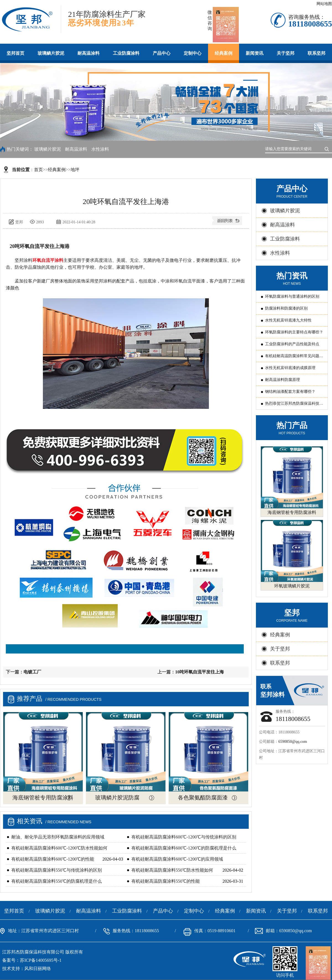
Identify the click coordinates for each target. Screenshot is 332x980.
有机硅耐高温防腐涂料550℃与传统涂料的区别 (57, 870)
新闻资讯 (255, 53)
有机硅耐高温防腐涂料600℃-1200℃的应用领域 (177, 859)
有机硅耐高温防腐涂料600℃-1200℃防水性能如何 (59, 848)
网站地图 (324, 4)
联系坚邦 (317, 53)
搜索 (328, 148)
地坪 (75, 170)
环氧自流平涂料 (48, 260)
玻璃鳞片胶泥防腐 (117, 798)
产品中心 (162, 53)
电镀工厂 (32, 672)
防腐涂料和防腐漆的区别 (286, 308)
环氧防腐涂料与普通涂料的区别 (292, 296)
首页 (38, 170)
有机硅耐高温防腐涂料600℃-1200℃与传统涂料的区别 (184, 837)
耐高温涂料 (89, 53)
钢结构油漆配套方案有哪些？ (290, 392)
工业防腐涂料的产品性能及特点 (292, 344)
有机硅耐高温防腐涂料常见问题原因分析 (294, 358)
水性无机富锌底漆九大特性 (288, 320)
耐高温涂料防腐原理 (282, 380)
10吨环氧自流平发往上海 (199, 672)
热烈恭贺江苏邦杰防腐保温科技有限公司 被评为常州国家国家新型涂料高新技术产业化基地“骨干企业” (295, 405)
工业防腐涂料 (126, 53)
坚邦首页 (15, 53)
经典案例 (224, 53)
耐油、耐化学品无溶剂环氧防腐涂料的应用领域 (58, 837)
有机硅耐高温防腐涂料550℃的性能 (166, 881)
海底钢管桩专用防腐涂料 (43, 798)
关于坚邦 (286, 53)
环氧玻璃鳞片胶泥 (292, 586)
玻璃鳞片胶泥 (51, 53)
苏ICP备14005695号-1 (41, 960)
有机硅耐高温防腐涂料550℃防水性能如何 (172, 870)
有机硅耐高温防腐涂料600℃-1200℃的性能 (53, 859)
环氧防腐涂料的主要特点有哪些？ (294, 332)
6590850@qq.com (293, 742)
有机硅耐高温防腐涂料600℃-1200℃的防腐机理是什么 (184, 848)
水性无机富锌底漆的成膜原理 (290, 368)
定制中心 (193, 53)
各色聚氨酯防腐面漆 (203, 798)
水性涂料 (100, 149)
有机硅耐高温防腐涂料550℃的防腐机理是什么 (57, 881)
